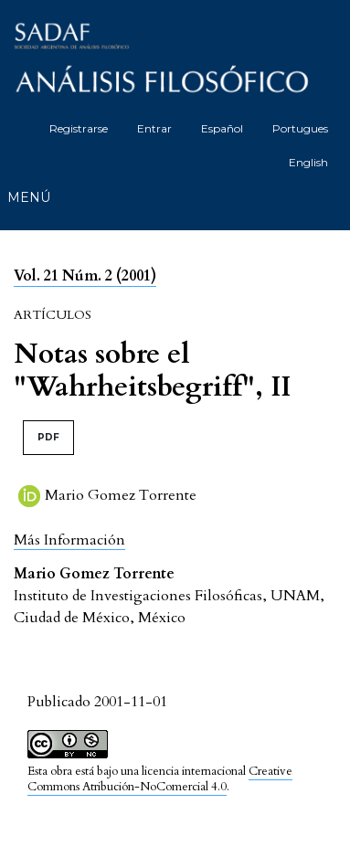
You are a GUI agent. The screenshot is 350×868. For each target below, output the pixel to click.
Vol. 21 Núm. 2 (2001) (85, 276)
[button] (69, 540)
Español (222, 128)
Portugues (300, 128)
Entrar (154, 128)
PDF (48, 437)
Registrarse (79, 128)
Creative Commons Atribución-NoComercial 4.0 (160, 779)
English (308, 162)
